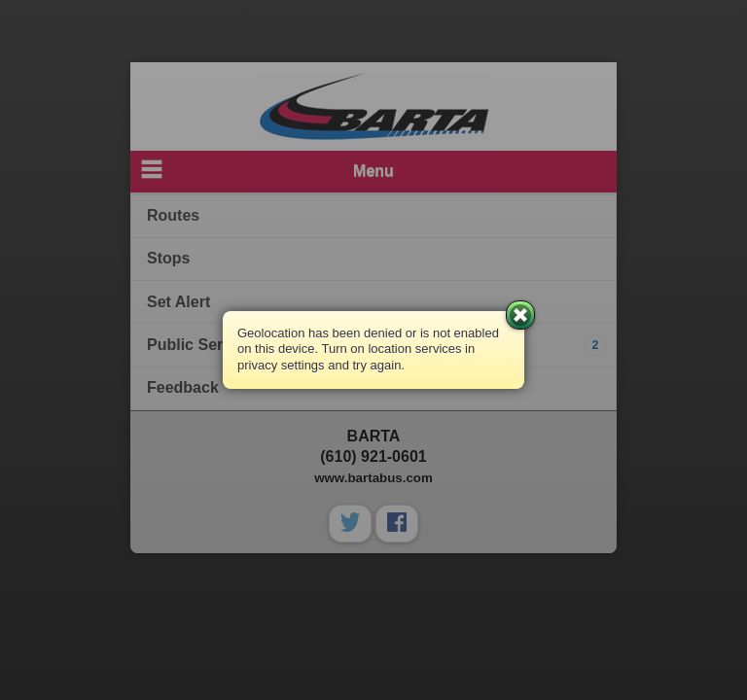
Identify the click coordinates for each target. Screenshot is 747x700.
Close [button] (520, 315)
